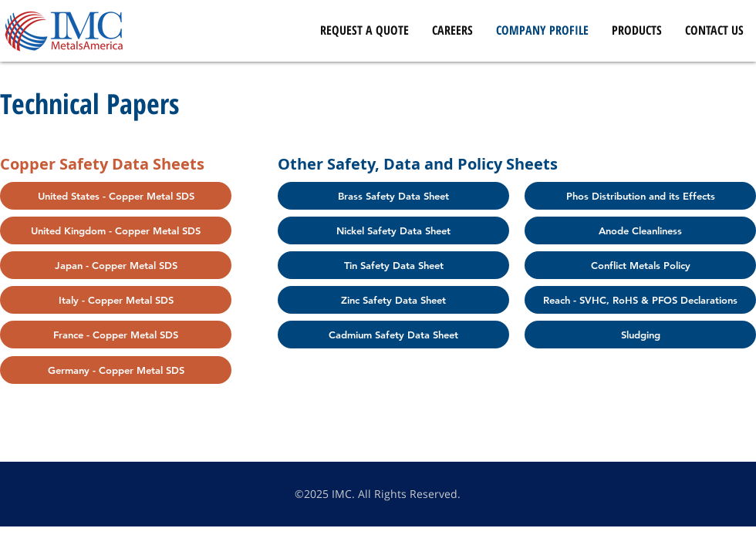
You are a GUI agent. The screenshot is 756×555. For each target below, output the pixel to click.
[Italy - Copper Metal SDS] (116, 300)
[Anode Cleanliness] (640, 230)
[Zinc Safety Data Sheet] (393, 300)
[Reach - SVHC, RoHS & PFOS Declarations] (640, 300)
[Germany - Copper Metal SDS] (116, 370)
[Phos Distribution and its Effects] (640, 196)
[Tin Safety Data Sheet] (393, 265)
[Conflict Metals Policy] (640, 265)
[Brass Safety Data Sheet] (393, 196)
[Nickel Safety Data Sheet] (393, 230)
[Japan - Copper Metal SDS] (116, 265)
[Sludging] (640, 335)
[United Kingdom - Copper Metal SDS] (116, 230)
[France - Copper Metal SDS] (116, 335)
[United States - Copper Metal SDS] (116, 196)
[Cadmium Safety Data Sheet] (393, 335)
